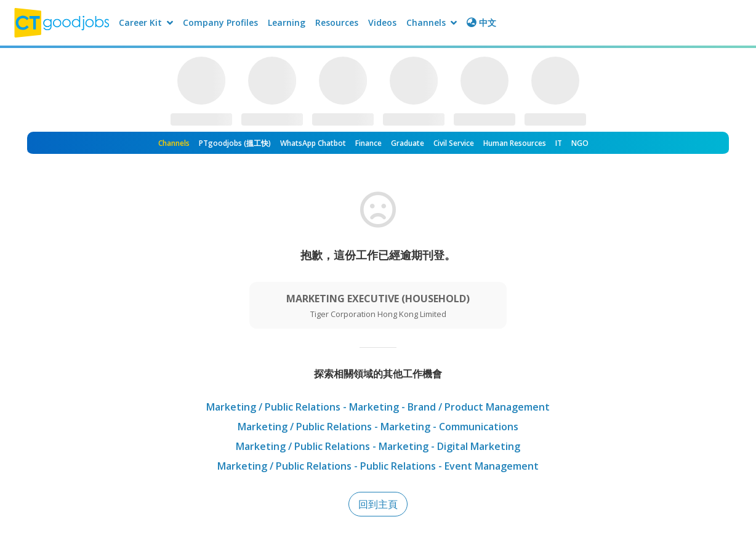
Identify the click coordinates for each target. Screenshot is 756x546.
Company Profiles (220, 22)
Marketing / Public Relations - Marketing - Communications (378, 427)
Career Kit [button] (146, 22)
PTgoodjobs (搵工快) (235, 143)
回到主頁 (378, 504)
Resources (337, 22)
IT (559, 143)
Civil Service (454, 143)
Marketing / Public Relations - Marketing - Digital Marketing (378, 446)
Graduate (408, 143)
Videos (382, 22)
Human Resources (515, 143)
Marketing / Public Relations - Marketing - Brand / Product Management (378, 407)
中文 (481, 22)
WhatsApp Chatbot (313, 143)
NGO (580, 143)
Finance (368, 143)
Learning (287, 22)
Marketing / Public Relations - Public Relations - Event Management (378, 466)
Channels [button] (432, 22)
